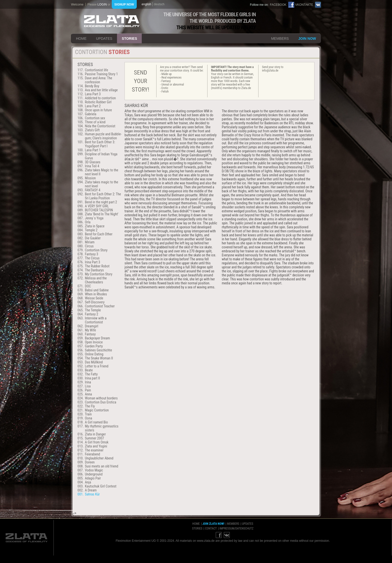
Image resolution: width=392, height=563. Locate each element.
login (102, 5)
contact (211, 528)
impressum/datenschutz (236, 528)
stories (129, 39)
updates (104, 39)
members (280, 39)
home (81, 39)
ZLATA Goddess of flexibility (112, 21)
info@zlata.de (270, 71)
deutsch (159, 4)
